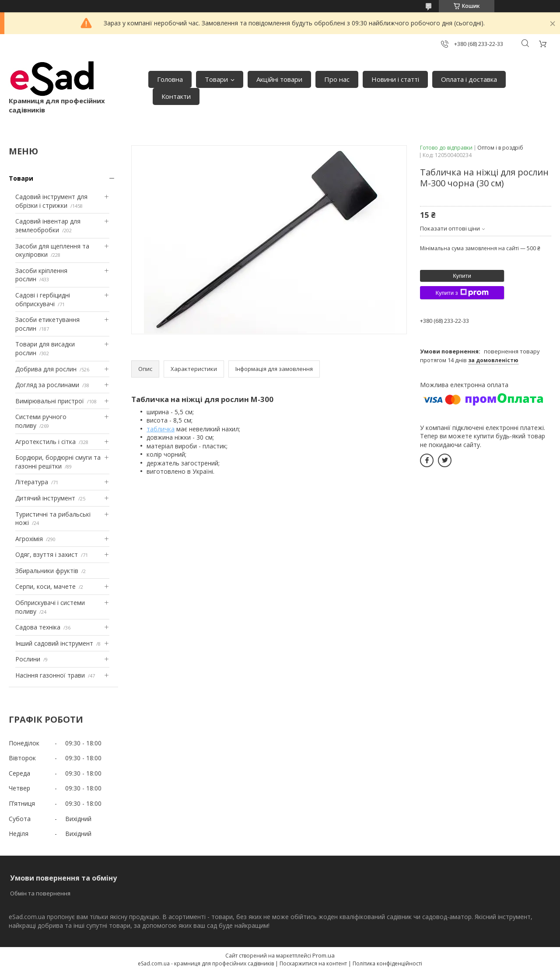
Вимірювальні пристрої (50, 401)
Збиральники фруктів (47, 571)
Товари (216, 79)
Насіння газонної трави (50, 675)
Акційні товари (279, 79)
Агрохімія (29, 539)
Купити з (462, 293)
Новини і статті (395, 79)
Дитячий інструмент (45, 498)
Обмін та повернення (40, 893)
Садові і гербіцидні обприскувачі (43, 299)
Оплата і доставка (469, 79)
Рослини (28, 659)
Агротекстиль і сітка (45, 442)
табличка (161, 429)
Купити (462, 276)
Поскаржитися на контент (313, 963)
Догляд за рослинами (47, 385)
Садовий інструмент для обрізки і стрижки (51, 201)
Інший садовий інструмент (54, 643)
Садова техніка (38, 627)
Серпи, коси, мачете (45, 586)
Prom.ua (324, 955)
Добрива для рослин (46, 369)
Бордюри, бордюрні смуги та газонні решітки (58, 462)
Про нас (337, 79)
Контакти (176, 96)
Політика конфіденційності (387, 963)
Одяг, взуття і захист (47, 554)
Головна (170, 79)
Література (32, 482)
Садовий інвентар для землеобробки (48, 226)
